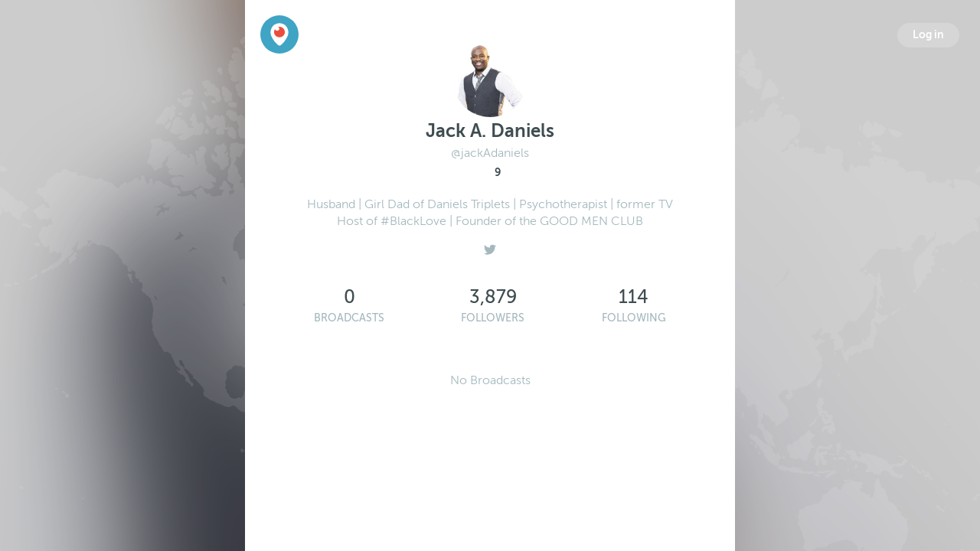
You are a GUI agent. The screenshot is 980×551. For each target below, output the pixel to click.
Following (634, 318)
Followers (493, 318)
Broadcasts (349, 318)
